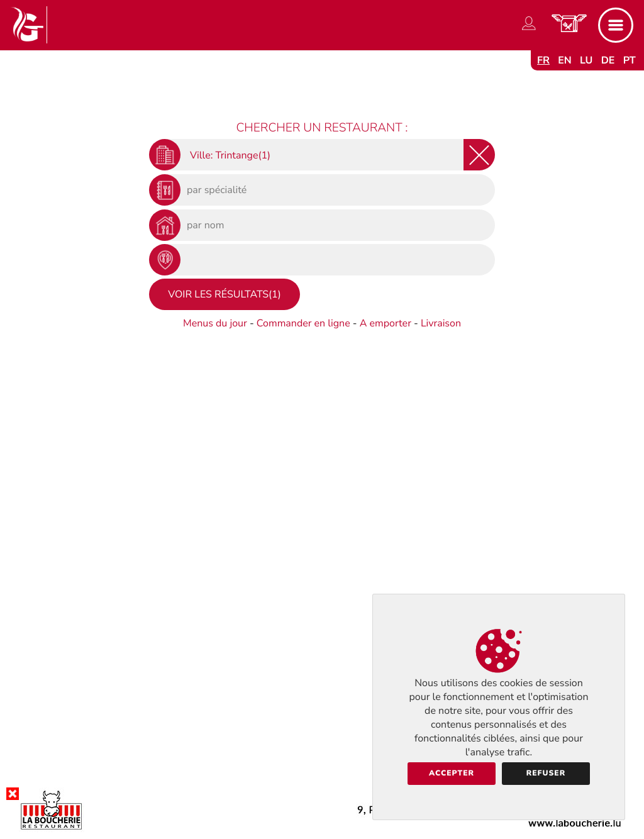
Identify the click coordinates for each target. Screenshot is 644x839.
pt (630, 60)
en (565, 60)
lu (586, 60)
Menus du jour (215, 323)
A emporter (386, 323)
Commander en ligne (303, 323)
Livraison (441, 323)
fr (543, 60)
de (608, 60)
